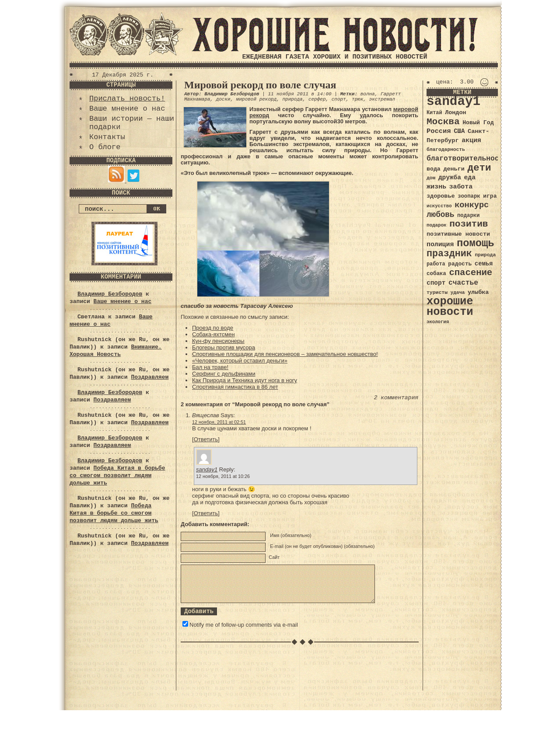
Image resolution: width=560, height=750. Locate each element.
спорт (339, 99)
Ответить (206, 439)
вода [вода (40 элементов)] (434, 169)
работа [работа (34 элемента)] (436, 264)
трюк (357, 99)
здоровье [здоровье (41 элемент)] (441, 196)
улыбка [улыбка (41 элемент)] (478, 292)
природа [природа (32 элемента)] (485, 255)
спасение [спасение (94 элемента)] (471, 273)
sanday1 (207, 469)
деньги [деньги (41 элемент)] (454, 169)
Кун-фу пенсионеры (218, 341)
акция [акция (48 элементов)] (471, 140)
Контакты (107, 137)
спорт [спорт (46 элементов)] (436, 283)
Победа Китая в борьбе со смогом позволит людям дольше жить (117, 476)
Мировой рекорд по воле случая (260, 85)
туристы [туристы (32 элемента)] (437, 292)
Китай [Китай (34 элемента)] (434, 113)
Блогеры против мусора (224, 347)
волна (368, 94)
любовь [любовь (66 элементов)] (440, 215)
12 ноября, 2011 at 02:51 (219, 422)
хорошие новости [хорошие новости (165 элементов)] (450, 307)
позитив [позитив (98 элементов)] (469, 224)
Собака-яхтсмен (213, 334)
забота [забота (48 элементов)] (461, 187)
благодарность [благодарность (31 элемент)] (446, 150)
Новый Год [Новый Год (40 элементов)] (478, 123)
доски (223, 99)
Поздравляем (150, 377)
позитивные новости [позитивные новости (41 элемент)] (458, 234)
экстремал (382, 99)
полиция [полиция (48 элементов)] (440, 244)
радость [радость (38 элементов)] (460, 264)
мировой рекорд (256, 99)
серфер (317, 99)
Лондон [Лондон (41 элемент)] (455, 113)
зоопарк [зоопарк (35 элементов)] (469, 196)
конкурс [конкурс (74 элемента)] (472, 205)
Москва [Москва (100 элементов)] (443, 122)
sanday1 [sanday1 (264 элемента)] (453, 102)
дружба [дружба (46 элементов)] (450, 178)
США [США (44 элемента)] (459, 131)
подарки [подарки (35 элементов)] (468, 216)
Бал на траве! (210, 367)
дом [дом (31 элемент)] (431, 178)
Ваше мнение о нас (127, 109)
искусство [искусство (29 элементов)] (439, 206)
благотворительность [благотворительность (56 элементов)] (467, 159)
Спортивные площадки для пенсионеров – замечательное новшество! (285, 354)
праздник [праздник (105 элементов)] (449, 254)
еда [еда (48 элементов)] (470, 178)
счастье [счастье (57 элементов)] (463, 283)
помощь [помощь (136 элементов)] (476, 243)
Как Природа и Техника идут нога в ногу (245, 380)
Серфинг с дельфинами (224, 374)
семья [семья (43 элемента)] (484, 264)
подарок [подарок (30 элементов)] (437, 225)
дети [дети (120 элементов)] (479, 168)
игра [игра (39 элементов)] (490, 196)
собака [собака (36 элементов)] (436, 274)
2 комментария (396, 398)
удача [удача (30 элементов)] (458, 293)
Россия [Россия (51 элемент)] (439, 131)
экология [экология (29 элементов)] (438, 322)
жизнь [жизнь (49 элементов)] (436, 187)
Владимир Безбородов (110, 294)
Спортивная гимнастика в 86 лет (235, 387)
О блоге (105, 147)
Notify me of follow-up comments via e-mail (244, 625)
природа (292, 99)
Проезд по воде (213, 328)
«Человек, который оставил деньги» (240, 361)
